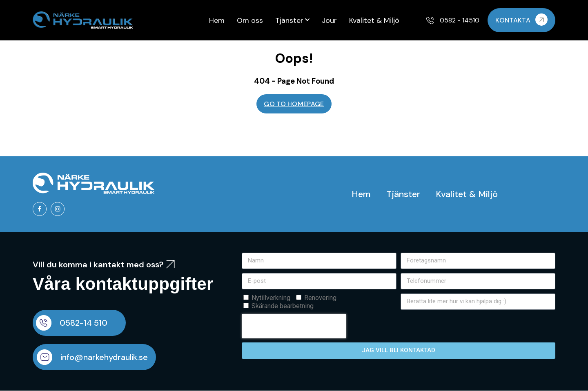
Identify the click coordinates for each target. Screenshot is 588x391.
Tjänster (292, 20)
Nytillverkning (271, 298)
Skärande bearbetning (283, 306)
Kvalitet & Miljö (374, 20)
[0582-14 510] (44, 323)
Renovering (320, 298)
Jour (329, 20)
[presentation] (294, 327)
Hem (217, 20)
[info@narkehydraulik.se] (45, 358)
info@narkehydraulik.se (105, 358)
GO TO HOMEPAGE (294, 104)
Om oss (250, 20)
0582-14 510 (84, 323)
